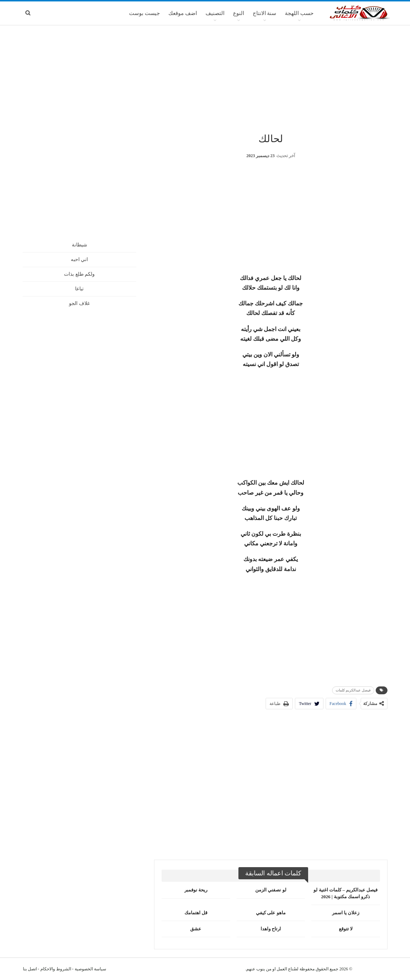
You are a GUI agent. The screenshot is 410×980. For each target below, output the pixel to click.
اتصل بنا (30, 969)
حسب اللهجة (299, 13)
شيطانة (80, 245)
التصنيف (215, 13)
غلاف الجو (79, 303)
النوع (239, 13)
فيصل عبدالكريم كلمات (353, 690)
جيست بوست (144, 13)
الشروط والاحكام (56, 969)
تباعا (79, 289)
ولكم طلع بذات (79, 274)
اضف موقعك (183, 13)
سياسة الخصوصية (90, 969)
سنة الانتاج (265, 13)
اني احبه (80, 259)
